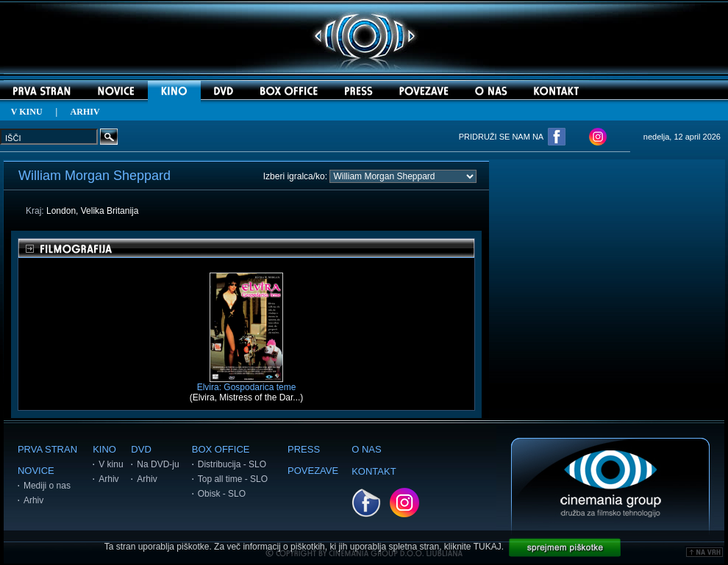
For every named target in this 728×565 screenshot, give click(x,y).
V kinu (111, 464)
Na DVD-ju (158, 464)
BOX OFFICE (221, 449)
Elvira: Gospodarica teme (247, 383)
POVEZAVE (313, 471)
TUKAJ (488, 547)
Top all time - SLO (233, 479)
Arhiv (33, 500)
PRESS (304, 449)
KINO (104, 449)
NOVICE (36, 471)
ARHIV (85, 112)
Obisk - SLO (222, 494)
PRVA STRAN (47, 449)
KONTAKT (374, 471)
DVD (141, 449)
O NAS (366, 449)
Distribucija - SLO (232, 464)
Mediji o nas (47, 486)
